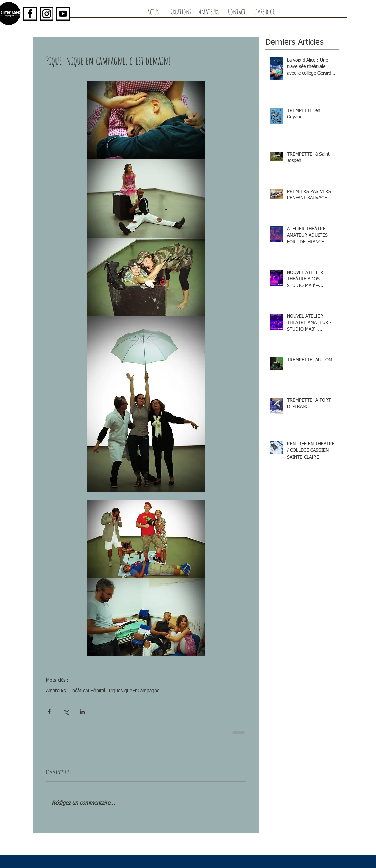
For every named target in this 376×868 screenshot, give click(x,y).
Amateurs (56, 691)
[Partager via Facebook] (49, 712)
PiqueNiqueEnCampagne (134, 691)
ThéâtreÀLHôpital (87, 691)
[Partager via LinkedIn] (82, 712)
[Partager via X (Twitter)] (66, 712)
